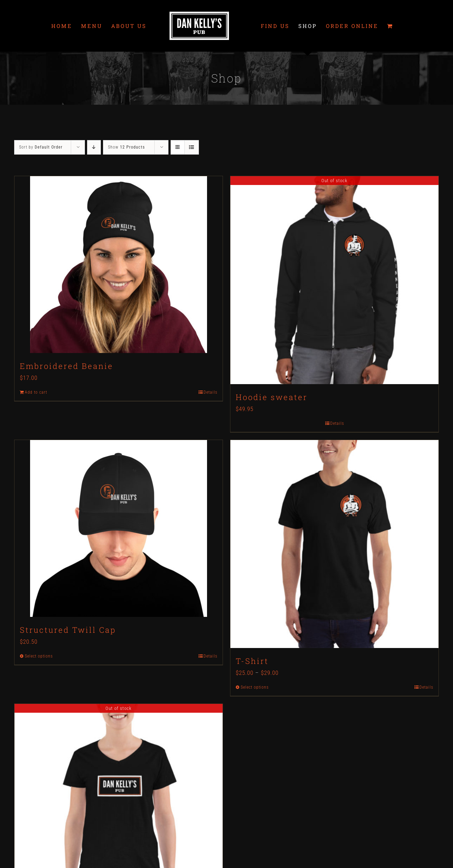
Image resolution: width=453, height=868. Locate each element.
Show (126, 147)
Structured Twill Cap (68, 630)
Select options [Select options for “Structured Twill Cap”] (39, 656)
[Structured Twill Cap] (119, 528)
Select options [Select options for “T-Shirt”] (255, 687)
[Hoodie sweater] (334, 280)
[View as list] (192, 147)
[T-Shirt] (334, 544)
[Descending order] (94, 147)
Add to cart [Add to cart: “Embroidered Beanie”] (36, 392)
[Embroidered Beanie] (119, 265)
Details (210, 392)
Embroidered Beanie (67, 366)
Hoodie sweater (272, 397)
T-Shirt (252, 661)
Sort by (41, 147)
